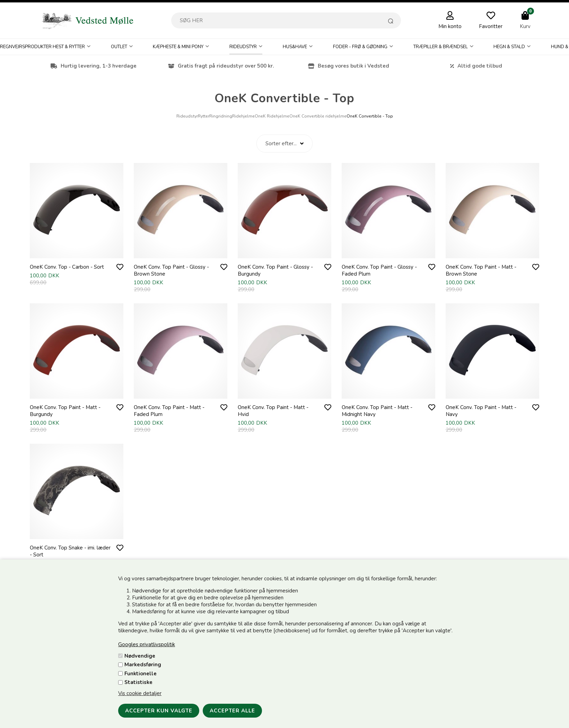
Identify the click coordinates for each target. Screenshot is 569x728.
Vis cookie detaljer (140, 693)
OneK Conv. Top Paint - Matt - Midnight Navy (377, 411)
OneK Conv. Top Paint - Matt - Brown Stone (481, 270)
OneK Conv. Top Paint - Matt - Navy (481, 411)
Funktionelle (141, 674)
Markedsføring (143, 665)
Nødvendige (140, 656)
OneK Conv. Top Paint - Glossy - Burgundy (275, 270)
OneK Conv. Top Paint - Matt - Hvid (273, 411)
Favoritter (491, 26)
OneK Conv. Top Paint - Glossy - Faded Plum (379, 270)
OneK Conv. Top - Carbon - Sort (67, 267)
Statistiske (138, 682)
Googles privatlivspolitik (147, 644)
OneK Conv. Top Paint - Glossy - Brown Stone (171, 270)
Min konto (450, 26)
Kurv (525, 26)
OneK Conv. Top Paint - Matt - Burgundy (65, 411)
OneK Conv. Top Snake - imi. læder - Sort (70, 551)
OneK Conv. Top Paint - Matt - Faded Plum (169, 411)
